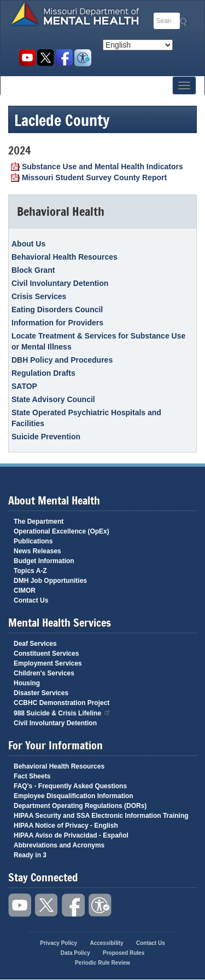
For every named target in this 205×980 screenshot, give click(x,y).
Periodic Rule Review (102, 963)
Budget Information (44, 561)
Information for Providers (57, 323)
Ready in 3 (30, 855)
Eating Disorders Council (57, 310)
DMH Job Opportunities (50, 581)
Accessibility (83, 58)
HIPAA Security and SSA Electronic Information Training (101, 816)
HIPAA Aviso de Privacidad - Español (71, 835)
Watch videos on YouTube (27, 58)
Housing (27, 683)
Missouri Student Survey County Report (94, 177)
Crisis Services (39, 296)
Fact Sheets (32, 776)
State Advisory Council (53, 399)
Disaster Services (41, 693)
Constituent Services (46, 654)
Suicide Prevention (46, 437)
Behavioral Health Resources (65, 257)
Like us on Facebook (64, 58)
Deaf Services (35, 644)
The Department (39, 521)
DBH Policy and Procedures (62, 360)
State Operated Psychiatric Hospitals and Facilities (86, 418)
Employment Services (48, 663)
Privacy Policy (58, 943)
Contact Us (31, 600)
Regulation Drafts (43, 373)
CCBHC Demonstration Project (61, 703)
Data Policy (75, 953)
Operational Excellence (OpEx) (61, 531)
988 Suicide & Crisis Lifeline (62, 712)
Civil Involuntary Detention (60, 283)
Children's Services (44, 673)
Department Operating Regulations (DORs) (80, 806)
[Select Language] (138, 45)
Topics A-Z (30, 571)
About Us (28, 244)
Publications (33, 541)
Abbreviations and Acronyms (59, 845)
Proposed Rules (124, 953)
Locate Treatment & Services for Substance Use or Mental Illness (98, 341)
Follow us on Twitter (46, 58)
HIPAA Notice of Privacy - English (66, 826)
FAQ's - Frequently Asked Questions (70, 786)
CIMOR (25, 591)
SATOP (24, 386)
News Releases (37, 551)
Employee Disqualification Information (74, 796)
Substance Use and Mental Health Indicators (102, 167)
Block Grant (33, 270)
